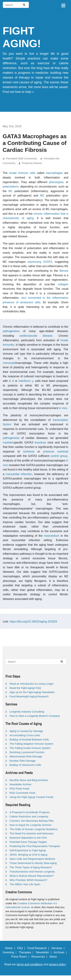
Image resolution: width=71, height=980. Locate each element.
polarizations (11, 187)
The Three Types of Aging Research (31, 867)
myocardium (52, 536)
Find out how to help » (18, 92)
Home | (11, 948)
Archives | (61, 952)
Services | (59, 948)
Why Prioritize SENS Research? (28, 880)
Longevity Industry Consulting (27, 712)
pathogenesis (11, 331)
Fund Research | (39, 948)
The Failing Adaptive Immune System (31, 744)
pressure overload (56, 452)
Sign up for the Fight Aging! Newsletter (32, 692)
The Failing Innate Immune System (30, 748)
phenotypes (56, 182)
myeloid (8, 443)
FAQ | (22, 948)
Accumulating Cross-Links (25, 735)
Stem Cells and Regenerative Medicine (32, 859)
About (55, 957)
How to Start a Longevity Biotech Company (35, 716)
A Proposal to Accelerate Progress (30, 812)
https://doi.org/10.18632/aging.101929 (33, 622)
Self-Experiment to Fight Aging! (28, 850)
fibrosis (64, 271)
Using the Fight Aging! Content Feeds (31, 797)
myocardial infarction (19, 474)
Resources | (40, 957)
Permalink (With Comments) (22, 159)
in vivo (63, 408)
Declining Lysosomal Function (27, 752)
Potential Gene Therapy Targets (28, 842)
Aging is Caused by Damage (26, 731)
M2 (42, 196)
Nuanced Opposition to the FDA (28, 838)
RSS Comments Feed (22, 793)
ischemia (29, 452)
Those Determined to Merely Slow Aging (33, 863)
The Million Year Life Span (25, 884)
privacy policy (57, 964)
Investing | (10, 952)
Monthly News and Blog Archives (29, 780)
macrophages (54, 173)
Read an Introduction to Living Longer (32, 684)
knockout (40, 443)
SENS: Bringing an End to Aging (28, 855)
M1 (11, 191)
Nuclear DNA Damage (23, 761)
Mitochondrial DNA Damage (26, 756)
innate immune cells (22, 173)
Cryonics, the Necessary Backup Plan (32, 821)
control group (59, 456)
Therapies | (27, 952)
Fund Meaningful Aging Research (29, 696)
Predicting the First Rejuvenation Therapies (35, 846)
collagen (63, 284)
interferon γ (26, 381)
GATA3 (48, 262)
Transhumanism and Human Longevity (32, 872)
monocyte (9, 363)
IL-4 (11, 381)
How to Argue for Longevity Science (30, 825)
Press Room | (21, 957)
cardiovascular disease (36, 336)
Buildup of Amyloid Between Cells (29, 739)
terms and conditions (30, 964)
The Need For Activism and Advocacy (31, 833)
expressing (34, 262)
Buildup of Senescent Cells (25, 765)
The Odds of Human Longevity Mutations (34, 829)
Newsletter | (44, 952)
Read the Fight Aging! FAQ (25, 688)
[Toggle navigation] (63, 5)
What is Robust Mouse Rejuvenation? (32, 876)
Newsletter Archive (20, 784)
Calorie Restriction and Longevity (29, 816)
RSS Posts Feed (19, 789)
